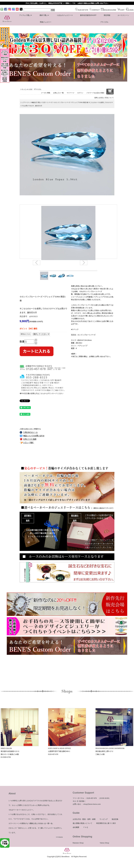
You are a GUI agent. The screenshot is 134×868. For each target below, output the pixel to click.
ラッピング (104, 819)
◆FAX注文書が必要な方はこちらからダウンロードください (41, 393)
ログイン (80, 93)
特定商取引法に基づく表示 (106, 823)
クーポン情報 (46, 93)
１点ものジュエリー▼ (65, 15)
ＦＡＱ (86, 827)
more (61, 837)
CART (121, 10)
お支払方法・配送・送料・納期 (84, 819)
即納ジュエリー (46, 22)
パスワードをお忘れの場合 (95, 93)
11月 (44, 102)
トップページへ (25, 102)
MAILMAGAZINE (108, 10)
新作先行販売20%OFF (88, 15)
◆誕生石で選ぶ (36, 102)
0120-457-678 (82, 10)
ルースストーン (123, 15)
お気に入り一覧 (58, 93)
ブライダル (104, 22)
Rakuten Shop (78, 843)
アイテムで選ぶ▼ (26, 15)
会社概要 (76, 827)
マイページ (70, 93)
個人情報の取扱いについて (82, 823)
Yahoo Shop (104, 843)
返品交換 (115, 819)
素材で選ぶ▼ (44, 15)
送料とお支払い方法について (104, 98)
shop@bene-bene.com (92, 804)
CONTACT (94, 10)
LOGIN (130, 10)
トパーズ (50, 102)
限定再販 (107, 15)
